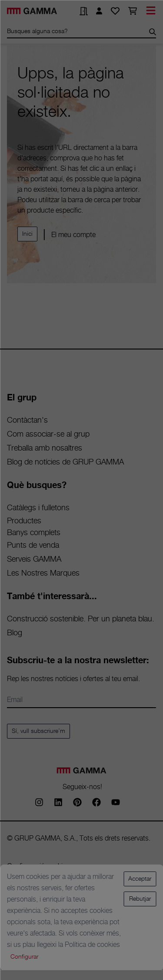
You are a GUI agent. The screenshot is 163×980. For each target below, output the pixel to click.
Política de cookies (92, 945)
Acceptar (140, 879)
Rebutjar (140, 899)
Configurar (24, 957)
